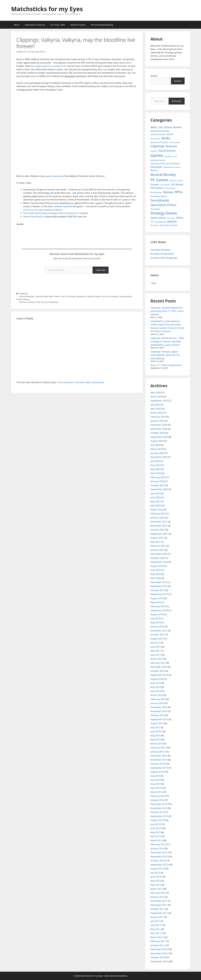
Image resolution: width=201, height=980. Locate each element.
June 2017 (156, 647)
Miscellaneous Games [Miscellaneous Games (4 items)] (172, 167)
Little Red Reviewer (161, 250)
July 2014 (155, 776)
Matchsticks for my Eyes (47, 9)
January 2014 (157, 800)
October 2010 (158, 957)
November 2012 (159, 857)
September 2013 (159, 816)
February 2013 (158, 844)
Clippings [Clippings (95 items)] (157, 146)
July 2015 (155, 727)
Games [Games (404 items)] (157, 155)
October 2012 (158, 860)
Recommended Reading (102, 25)
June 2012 (156, 877)
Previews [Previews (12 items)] (155, 185)
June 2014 (156, 780)
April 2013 (156, 836)
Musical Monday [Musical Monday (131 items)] (163, 174)
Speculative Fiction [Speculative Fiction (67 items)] (164, 205)
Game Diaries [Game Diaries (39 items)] (167, 151)
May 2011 (156, 929)
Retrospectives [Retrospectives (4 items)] (156, 193)
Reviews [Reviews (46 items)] (168, 192)
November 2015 (159, 711)
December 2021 (159, 522)
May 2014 (156, 784)
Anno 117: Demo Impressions (166, 365)
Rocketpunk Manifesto (162, 254)
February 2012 (158, 893)
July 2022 (155, 493)
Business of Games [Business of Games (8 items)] (159, 142)
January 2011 (157, 945)
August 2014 (157, 772)
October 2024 (158, 433)
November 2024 (159, 429)
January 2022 (157, 518)
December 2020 (159, 554)
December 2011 (159, 901)
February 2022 (158, 513)
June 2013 (156, 828)
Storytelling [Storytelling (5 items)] (155, 209)
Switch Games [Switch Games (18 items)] (158, 218)
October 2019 (158, 590)
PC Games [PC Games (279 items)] (159, 180)
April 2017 (156, 655)
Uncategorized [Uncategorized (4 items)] (160, 222)
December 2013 (159, 804)
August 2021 (157, 538)
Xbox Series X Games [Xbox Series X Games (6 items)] (168, 225)
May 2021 (156, 542)
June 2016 (156, 683)
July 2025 (155, 405)
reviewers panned (62, 206)
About (17, 25)
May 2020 (156, 574)
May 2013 (156, 832)
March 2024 (157, 449)
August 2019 (157, 598)
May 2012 (156, 881)
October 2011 (158, 909)
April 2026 (156, 392)
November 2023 (159, 457)
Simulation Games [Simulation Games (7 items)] (159, 196)
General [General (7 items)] (168, 156)
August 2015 (157, 723)
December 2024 (159, 425)
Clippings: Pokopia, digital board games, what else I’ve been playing (165, 355)
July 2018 (155, 618)
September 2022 (159, 489)
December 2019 (159, 582)
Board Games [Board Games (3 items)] (155, 139)
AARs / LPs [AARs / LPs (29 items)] (157, 127)
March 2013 (157, 840)
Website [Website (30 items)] (172, 222)
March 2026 (157, 397)
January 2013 (157, 848)
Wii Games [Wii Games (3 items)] (154, 225)
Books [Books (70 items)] (166, 138)
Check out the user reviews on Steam (43, 210)
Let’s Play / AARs (58, 25)
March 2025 (157, 413)
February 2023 (158, 477)
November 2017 (159, 631)
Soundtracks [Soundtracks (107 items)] (160, 200)
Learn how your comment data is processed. (81, 382)
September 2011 (159, 913)
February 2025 (158, 417)
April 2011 (156, 933)
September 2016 (159, 675)
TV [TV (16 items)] (152, 222)
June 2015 (156, 731)
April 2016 (156, 691)
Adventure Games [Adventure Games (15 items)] (160, 131)
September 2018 (159, 610)
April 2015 (156, 739)
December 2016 (159, 667)
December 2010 (159, 949)
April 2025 (156, 409)
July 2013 (155, 824)
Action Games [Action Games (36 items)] (173, 127)
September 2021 (159, 534)
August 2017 (157, 639)
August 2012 (157, 869)
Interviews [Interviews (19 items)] (156, 167)
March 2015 (157, 744)
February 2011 (158, 941)
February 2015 (158, 748)
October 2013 (158, 812)
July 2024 (155, 445)
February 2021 (158, 546)
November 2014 (159, 760)
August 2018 (157, 614)
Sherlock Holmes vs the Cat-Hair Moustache (39, 302)
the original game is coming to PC (48, 66)
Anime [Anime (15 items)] (170, 134)
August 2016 (157, 679)
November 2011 (159, 905)
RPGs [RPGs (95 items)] (179, 192)
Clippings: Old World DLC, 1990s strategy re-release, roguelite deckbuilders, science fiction (167, 341)
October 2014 (158, 764)
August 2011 (157, 917)
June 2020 (156, 570)
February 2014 (158, 796)
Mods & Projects (78, 25)
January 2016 (157, 703)
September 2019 (159, 594)
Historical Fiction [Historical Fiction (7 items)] (158, 160)
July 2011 (155, 921)
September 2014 (159, 768)
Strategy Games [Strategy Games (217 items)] (164, 213)
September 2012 (159, 865)
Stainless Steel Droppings (164, 258)
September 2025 (159, 401)
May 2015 (156, 735)
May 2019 (156, 602)
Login (154, 283)
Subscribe (101, 270)
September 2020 (159, 562)
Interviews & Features (35, 25)
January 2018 (157, 626)
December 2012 (159, 852)
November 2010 (159, 953)
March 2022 (157, 510)
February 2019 (158, 606)
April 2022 (156, 505)
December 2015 (159, 707)
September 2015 (159, 719)
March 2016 (157, 695)
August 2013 (157, 820)
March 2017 (157, 659)
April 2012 (156, 885)
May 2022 (156, 501)
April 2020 (156, 578)
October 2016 (158, 671)
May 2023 (156, 469)
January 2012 (157, 897)
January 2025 (157, 421)
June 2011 (156, 925)
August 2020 (157, 566)
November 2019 (159, 586)
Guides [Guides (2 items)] (175, 156)
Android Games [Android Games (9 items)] (158, 134)
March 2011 (157, 937)
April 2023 (156, 473)
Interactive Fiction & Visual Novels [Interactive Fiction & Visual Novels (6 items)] (165, 164)
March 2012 (157, 889)
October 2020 (158, 558)
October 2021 (158, 530)
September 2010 (159, 961)
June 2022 (156, 497)
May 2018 (156, 622)
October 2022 (158, 485)
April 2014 (156, 788)
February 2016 (158, 699)
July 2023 (155, 461)
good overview (54, 176)
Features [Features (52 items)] (171, 146)
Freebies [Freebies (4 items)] (154, 151)
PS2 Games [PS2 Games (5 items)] (165, 185)
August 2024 (157, 441)
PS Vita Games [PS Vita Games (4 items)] (170, 188)
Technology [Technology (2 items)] (171, 218)
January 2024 (157, 453)
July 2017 (155, 643)
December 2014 (159, 756)
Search (154, 76)
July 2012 (155, 873)
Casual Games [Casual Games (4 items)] (175, 142)
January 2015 (157, 752)
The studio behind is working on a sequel (55, 213)
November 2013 (159, 808)
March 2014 (157, 792)
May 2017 (156, 651)
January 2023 (157, 481)
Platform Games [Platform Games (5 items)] (176, 181)
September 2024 (159, 437)
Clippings (24, 293)
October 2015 (158, 715)
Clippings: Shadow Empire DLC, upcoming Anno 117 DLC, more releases (167, 311)
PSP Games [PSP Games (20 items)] (157, 188)
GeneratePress (121, 976)
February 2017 (158, 663)
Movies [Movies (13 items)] (154, 170)
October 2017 (158, 635)
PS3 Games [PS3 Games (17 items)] (177, 184)
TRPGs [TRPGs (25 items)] (180, 218)
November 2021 (159, 526)
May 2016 (156, 687)
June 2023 (156, 465)
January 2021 (157, 550)
